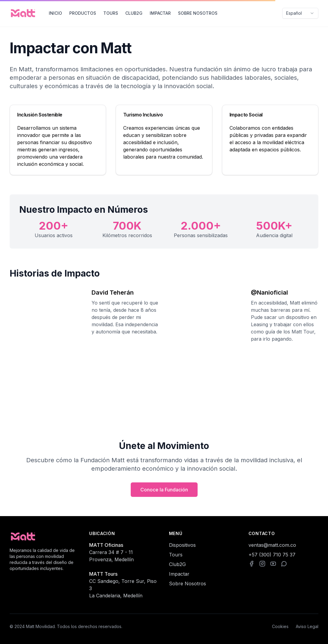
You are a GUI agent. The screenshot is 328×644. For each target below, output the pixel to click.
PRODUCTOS (83, 13)
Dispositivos (182, 545)
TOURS (111, 13)
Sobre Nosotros (187, 584)
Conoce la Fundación (164, 490)
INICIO (55, 13)
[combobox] (300, 13)
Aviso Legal (307, 626)
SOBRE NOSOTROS (198, 13)
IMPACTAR (160, 13)
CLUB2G (134, 13)
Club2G (177, 564)
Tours (176, 555)
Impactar (179, 574)
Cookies (280, 626)
